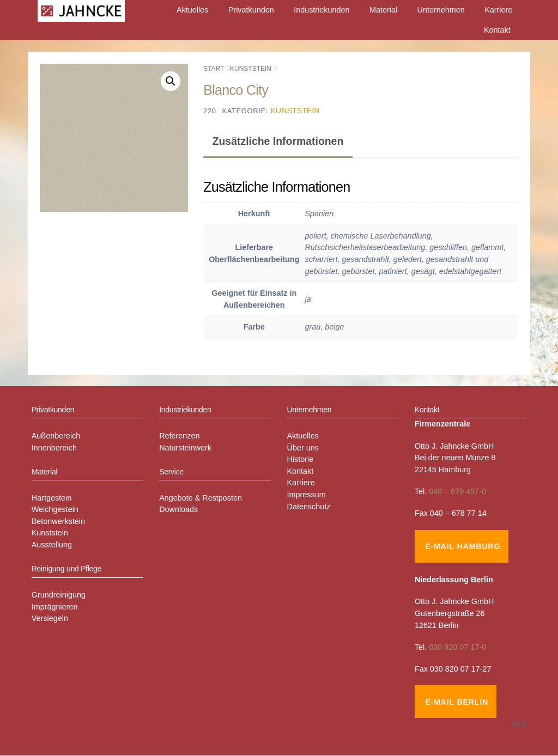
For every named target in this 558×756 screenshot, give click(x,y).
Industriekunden (322, 10)
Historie (301, 459)
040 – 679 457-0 (457, 491)
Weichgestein (55, 509)
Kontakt (497, 30)
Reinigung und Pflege (66, 569)
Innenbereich (54, 448)
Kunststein (251, 69)
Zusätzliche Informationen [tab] (278, 141)
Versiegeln (50, 619)
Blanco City (236, 90)
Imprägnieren (55, 607)
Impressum (307, 495)
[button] (171, 81)
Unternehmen (441, 10)
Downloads (178, 509)
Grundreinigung (59, 595)
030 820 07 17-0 (457, 647)
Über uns (303, 448)
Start (214, 69)
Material (383, 10)
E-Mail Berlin (457, 702)
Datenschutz (309, 507)
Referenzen (179, 436)
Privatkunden (251, 10)
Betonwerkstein (58, 521)
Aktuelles (192, 10)
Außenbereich (56, 436)
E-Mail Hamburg (463, 546)
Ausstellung (52, 545)
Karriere (498, 10)
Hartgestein (52, 498)
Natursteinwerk (185, 448)
